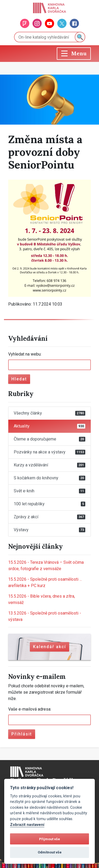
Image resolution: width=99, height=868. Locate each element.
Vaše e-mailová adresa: (30, 709)
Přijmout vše (49, 839)
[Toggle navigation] (74, 54)
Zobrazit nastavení (27, 825)
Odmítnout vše (50, 852)
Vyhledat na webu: (25, 354)
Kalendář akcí (49, 647)
